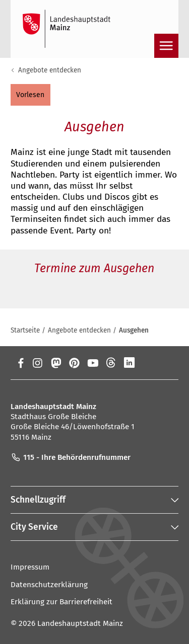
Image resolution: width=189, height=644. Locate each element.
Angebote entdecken (50, 70)
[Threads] (111, 363)
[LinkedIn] (129, 363)
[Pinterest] (74, 363)
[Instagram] (37, 363)
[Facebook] (21, 363)
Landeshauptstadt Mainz (80, 623)
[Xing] (148, 363)
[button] (30, 95)
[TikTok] (167, 363)
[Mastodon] (56, 363)
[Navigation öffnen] (166, 46)
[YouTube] (92, 363)
